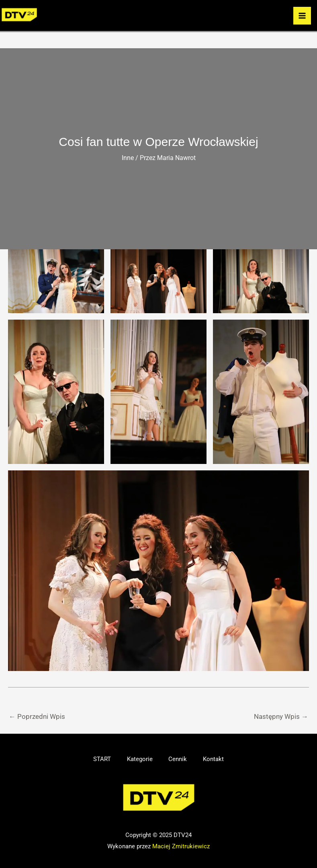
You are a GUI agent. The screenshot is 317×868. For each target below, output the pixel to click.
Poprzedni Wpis (37, 716)
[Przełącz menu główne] (302, 16)
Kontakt (214, 759)
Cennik (178, 759)
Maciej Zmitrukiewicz (181, 846)
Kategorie (140, 759)
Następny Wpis (281, 716)
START (102, 759)
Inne (128, 158)
